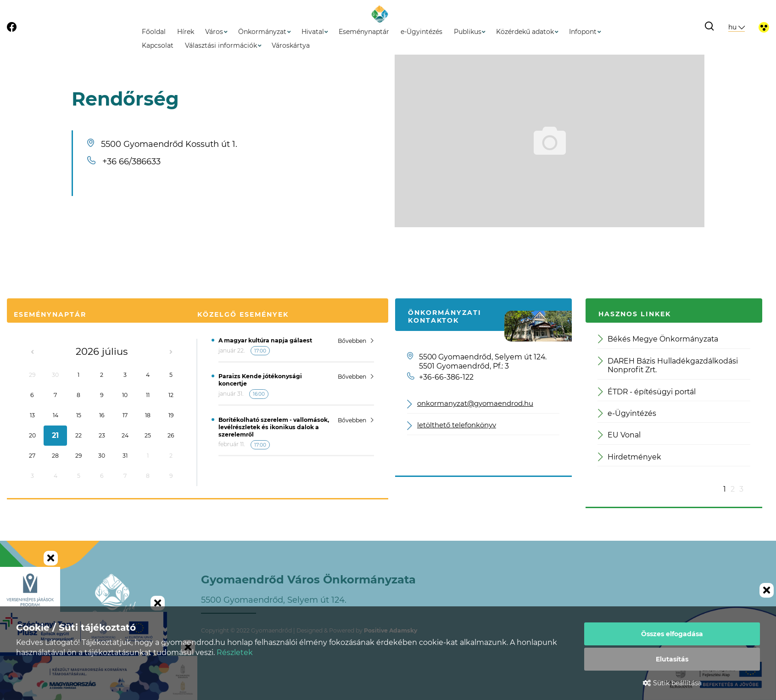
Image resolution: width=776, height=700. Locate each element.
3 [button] (741, 489)
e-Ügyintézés (421, 32)
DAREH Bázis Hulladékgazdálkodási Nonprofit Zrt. (668, 365)
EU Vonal (619, 435)
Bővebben (356, 341)
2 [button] (733, 489)
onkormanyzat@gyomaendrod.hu (475, 404)
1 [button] (725, 489)
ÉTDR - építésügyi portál (647, 392)
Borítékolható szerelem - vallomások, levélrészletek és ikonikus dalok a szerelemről (274, 427)
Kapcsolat (158, 45)
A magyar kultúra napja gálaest (265, 340)
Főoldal (154, 32)
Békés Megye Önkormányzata (658, 339)
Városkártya (291, 45)
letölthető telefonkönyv (457, 425)
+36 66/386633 (131, 162)
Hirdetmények (630, 457)
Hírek (186, 32)
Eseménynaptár (364, 32)
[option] (674, 404)
